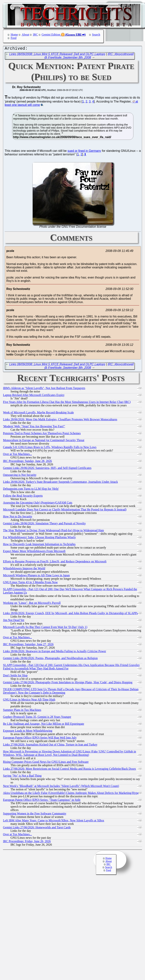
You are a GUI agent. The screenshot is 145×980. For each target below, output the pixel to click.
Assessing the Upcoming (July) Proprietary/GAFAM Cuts (38, 503)
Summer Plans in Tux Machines (22, 711)
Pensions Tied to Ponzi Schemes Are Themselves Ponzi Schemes (42, 434)
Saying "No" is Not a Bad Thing (22, 777)
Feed (14, 38)
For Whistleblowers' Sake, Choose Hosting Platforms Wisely (39, 538)
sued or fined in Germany (84, 152)
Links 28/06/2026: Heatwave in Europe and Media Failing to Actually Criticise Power (54, 652)
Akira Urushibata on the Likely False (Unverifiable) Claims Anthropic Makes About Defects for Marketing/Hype (71, 794)
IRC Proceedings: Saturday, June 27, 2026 (28, 645)
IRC (35, 35)
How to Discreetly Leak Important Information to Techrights (39, 545)
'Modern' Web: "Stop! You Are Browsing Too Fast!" (34, 427)
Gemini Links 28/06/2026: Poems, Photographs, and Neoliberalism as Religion (50, 659)
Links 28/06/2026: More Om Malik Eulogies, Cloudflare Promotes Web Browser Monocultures (60, 420)
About (25, 35)
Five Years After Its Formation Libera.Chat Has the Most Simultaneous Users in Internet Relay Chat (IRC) (67, 403)
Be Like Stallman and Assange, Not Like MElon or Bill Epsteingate (44, 725)
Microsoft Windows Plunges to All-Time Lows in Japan (36, 576)
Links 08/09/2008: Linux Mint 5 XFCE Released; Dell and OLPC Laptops (57, 55)
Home (14, 35)
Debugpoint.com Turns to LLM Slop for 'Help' (31, 490)
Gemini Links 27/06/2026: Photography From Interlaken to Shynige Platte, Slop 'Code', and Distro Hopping (68, 683)
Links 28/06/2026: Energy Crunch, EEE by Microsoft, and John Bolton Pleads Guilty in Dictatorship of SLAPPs (70, 614)
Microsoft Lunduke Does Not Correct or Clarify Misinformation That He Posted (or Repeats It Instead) (65, 510)
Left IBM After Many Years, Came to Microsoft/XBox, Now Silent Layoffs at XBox (54, 821)
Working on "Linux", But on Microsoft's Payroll (32, 604)
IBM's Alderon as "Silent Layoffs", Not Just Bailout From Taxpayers (44, 389)
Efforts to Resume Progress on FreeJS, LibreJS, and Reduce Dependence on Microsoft (55, 562)
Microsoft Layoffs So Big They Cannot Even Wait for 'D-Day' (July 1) (45, 628)
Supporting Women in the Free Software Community (35, 814)
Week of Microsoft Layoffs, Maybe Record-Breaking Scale (38, 413)
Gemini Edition (51, 35)
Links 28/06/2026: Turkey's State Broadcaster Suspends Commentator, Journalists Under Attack (60, 483)
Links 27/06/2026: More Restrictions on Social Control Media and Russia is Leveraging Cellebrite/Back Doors (69, 770)
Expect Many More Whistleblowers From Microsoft (34, 552)
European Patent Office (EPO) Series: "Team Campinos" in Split (42, 801)
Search (96, 35)
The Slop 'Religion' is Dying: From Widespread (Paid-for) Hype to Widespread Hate (53, 531)
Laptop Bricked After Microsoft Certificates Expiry (34, 396)
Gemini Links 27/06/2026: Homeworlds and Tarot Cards (37, 828)
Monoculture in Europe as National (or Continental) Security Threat (44, 441)
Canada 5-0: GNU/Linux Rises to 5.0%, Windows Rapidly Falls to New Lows (50, 448)
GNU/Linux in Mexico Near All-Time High (29, 700)
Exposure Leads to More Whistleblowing (28, 732)
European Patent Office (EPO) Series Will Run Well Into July (40, 739)
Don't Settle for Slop (15, 676)
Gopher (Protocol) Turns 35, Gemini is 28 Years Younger (37, 718)
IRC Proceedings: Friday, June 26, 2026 (27, 842)
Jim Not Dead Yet (14, 621)
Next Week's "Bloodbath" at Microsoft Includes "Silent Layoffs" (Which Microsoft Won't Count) (61, 787)
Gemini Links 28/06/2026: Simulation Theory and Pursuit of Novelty (44, 524)
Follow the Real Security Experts (23, 497)
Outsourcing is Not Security (20, 476)
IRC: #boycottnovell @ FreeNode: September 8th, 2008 (89, 57)
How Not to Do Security (18, 517)
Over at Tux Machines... (17, 455)
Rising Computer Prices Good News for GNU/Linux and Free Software (46, 763)
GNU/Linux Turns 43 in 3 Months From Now (30, 583)
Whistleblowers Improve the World (24, 569)
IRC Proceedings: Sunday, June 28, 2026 (27, 462)
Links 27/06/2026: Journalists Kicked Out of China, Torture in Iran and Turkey (50, 745)
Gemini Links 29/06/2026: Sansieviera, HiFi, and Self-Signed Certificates (47, 469)
